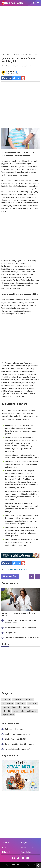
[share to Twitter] (16, 78)
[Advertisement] (20, 30)
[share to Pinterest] (23, 78)
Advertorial (6, 699)
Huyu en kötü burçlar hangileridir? (17, 749)
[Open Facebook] (13, 858)
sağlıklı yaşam (32, 711)
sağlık (23, 711)
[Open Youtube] (28, 858)
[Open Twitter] (18, 858)
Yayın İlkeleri (26, 852)
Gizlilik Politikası (28, 847)
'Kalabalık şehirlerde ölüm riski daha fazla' (21, 628)
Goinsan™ (32, 865)
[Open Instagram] (23, 858)
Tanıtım (4, 847)
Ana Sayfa (5, 842)
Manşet (27, 707)
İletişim (24, 842)
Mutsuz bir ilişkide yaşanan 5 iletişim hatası (18, 614)
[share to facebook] (7, 78)
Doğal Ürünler (21, 703)
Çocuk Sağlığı (9, 569)
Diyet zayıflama (8, 703)
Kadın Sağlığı (17, 707)
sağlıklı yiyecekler (8, 715)
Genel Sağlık (18, 569)
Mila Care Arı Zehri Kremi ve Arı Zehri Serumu (22, 638)
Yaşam (25, 569)
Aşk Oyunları (29, 699)
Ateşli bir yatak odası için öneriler (17, 734)
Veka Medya (12, 72)
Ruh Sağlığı (6, 711)
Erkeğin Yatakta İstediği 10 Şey (17, 739)
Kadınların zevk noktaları (14, 729)
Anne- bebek (17, 699)
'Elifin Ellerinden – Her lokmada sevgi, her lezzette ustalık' (20, 622)
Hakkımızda (6, 852)
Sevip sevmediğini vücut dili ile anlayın (19, 744)
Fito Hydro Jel (10, 633)
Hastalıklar (6, 707)
